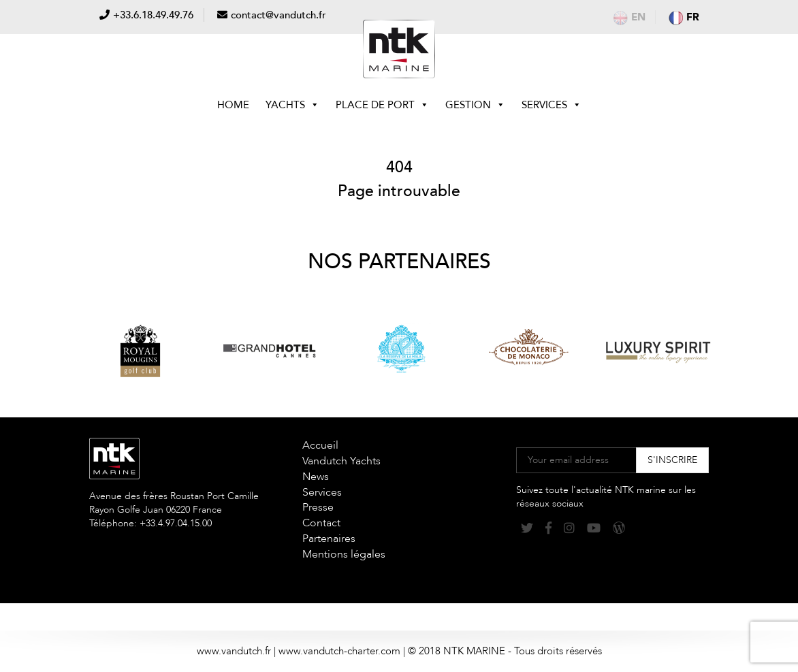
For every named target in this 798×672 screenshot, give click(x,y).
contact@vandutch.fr (278, 15)
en (629, 17)
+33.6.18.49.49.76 (153, 15)
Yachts (292, 105)
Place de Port (382, 105)
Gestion (475, 105)
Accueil (320, 445)
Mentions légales (344, 554)
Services (552, 105)
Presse (318, 507)
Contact (321, 523)
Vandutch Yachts (341, 461)
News (316, 477)
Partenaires (329, 539)
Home (233, 105)
